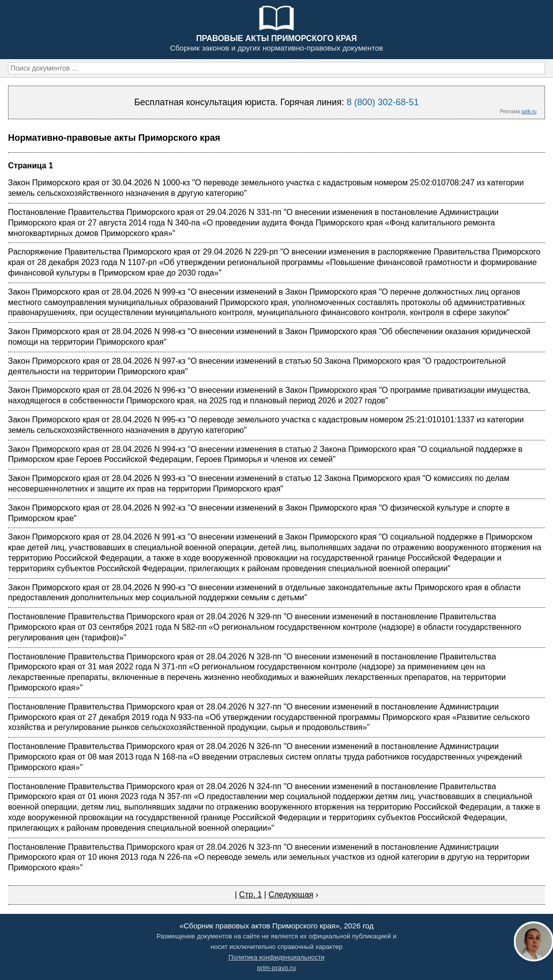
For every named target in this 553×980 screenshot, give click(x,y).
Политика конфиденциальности (276, 957)
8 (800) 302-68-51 (383, 102)
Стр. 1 (250, 895)
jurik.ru (529, 111)
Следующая (291, 895)
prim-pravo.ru (276, 968)
